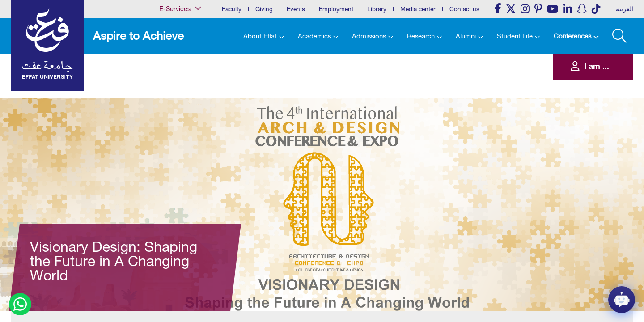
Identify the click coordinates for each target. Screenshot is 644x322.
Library (377, 9)
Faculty (232, 9)
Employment (336, 9)
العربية (625, 9)
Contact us (464, 9)
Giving (264, 9)
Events (296, 9)
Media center (418, 9)
